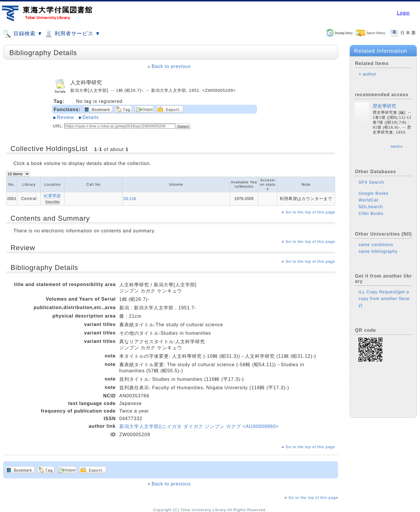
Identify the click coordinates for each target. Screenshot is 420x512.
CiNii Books (371, 213)
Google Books (373, 193)
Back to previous (171, 66)
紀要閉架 (52, 196)
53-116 (130, 199)
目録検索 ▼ (22, 34)
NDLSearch (371, 207)
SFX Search (371, 182)
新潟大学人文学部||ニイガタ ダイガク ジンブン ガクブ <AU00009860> (199, 426)
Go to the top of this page (310, 212)
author (369, 74)
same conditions (376, 245)
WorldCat (368, 200)
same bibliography (378, 251)
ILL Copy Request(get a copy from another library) (384, 299)
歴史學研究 (384, 106)
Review (65, 117)
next (395, 146)
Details (91, 117)
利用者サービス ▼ (72, 34)
